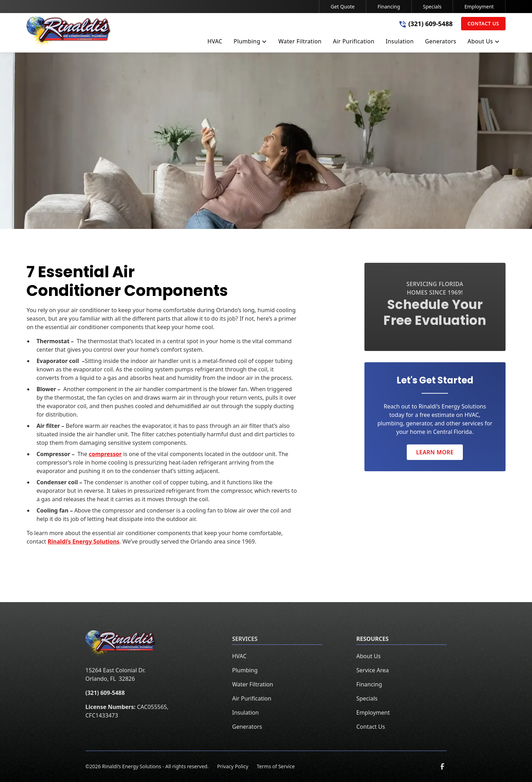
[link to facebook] (442, 766)
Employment (479, 7)
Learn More (435, 452)
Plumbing (245, 670)
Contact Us (483, 23)
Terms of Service (276, 766)
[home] (69, 33)
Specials (432, 7)
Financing (389, 7)
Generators (247, 727)
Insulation (245, 713)
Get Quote (343, 7)
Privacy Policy (232, 766)
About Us (368, 656)
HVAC (239, 656)
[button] (250, 43)
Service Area (373, 670)
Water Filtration (253, 684)
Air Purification (252, 698)
